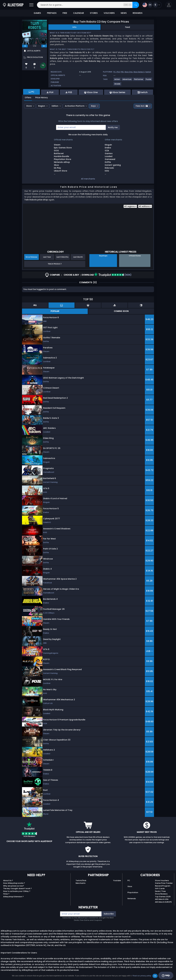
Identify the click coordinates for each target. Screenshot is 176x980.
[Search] (136, 5)
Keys (93, 106)
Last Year (47, 257)
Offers (28, 98)
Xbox (130, 886)
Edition (55, 106)
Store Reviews (161, 894)
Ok (155, 976)
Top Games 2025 (163, 897)
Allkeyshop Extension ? (13, 897)
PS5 (122, 72)
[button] (169, 5)
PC (129, 880)
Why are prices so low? (14, 886)
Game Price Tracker (164, 883)
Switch (148, 72)
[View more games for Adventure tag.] (127, 80)
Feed (128, 27)
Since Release (31, 257)
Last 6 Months (62, 257)
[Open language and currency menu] (151, 5)
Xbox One (128, 72)
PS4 (118, 72)
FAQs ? (6, 894)
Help (166, 975)
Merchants (81, 883)
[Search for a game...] (88, 5)
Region (42, 106)
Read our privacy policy (142, 976)
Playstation (133, 892)
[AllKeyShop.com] (13, 5)
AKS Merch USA (162, 899)
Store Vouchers (162, 880)
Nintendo (132, 899)
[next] (44, 46)
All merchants (88, 179)
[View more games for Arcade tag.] (117, 85)
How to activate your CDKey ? (17, 891)
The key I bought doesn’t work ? (17, 888)
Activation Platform (75, 106)
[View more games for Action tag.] (117, 80)
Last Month (78, 257)
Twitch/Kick (81, 880)
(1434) (113, 275)
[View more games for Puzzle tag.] (149, 80)
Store (29, 106)
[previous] (25, 46)
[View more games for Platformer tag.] (139, 80)
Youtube (117, 880)
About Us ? (8, 880)
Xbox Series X (139, 72)
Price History (42, 98)
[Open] (31, 5)
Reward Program (163, 886)
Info (74, 27)
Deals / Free (160, 891)
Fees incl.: (142, 106)
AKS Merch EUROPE (163, 902)
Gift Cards (160, 888)
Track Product (55, 264)
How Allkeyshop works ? (14, 883)
